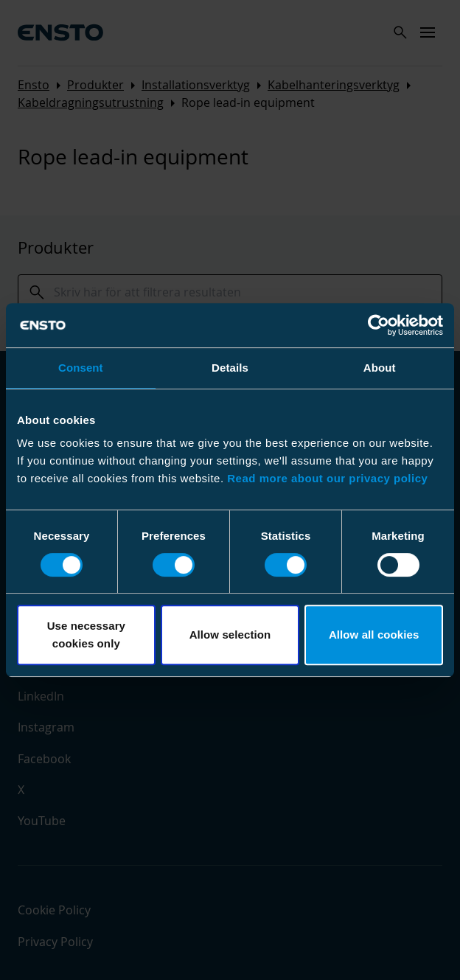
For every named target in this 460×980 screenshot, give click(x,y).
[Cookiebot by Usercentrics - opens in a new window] (379, 325)
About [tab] (380, 368)
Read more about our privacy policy (327, 478)
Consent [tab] (81, 368)
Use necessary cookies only (86, 635)
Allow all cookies (374, 635)
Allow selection (230, 635)
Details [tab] (230, 368)
